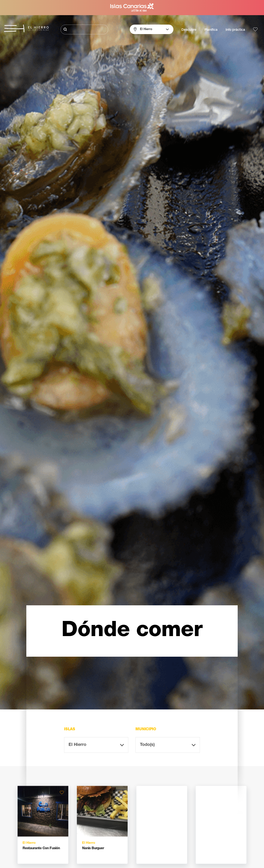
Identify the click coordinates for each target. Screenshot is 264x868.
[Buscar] (84, 29)
